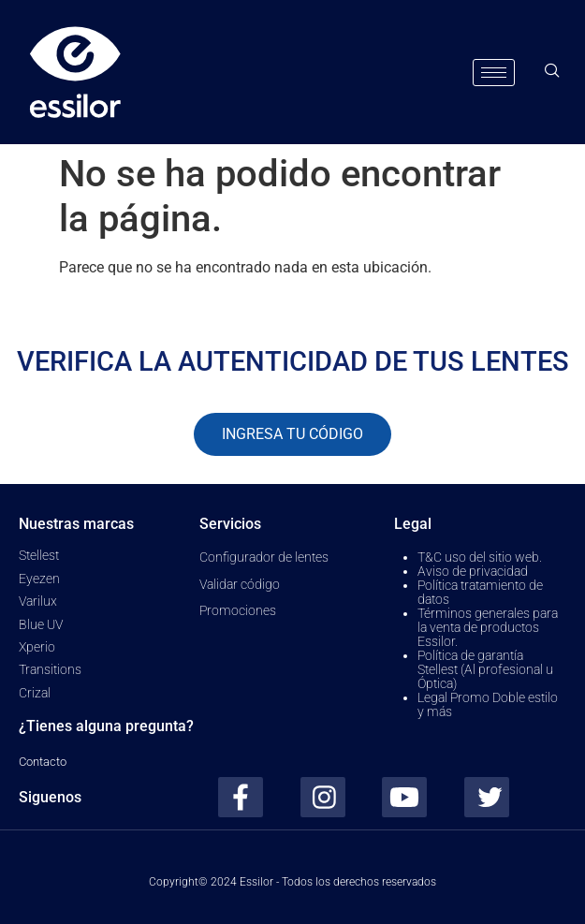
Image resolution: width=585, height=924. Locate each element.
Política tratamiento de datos (480, 592)
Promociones (238, 610)
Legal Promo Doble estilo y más (488, 704)
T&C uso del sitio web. (480, 557)
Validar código (240, 584)
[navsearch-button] (552, 72)
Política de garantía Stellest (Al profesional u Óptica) (485, 669)
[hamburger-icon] (494, 73)
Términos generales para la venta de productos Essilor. (488, 627)
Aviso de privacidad (473, 571)
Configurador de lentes (264, 557)
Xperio (37, 647)
